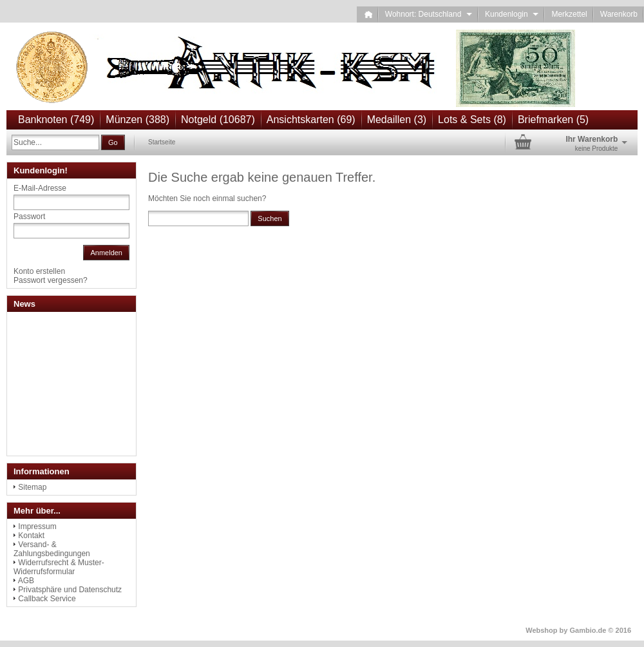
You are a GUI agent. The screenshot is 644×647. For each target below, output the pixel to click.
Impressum (37, 526)
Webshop (541, 630)
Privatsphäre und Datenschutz (70, 590)
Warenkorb (619, 14)
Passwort (29, 217)
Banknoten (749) (56, 120)
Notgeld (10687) (218, 120)
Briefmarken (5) (553, 120)
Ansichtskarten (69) (311, 120)
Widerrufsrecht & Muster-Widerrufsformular (59, 567)
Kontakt (31, 536)
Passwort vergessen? (51, 280)
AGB (26, 581)
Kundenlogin (512, 14)
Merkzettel (569, 14)
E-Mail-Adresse (40, 188)
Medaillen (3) (397, 120)
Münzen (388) (137, 120)
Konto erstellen (39, 271)
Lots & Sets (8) (472, 120)
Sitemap (32, 487)
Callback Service (47, 599)
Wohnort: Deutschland (429, 14)
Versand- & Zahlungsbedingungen (52, 549)
